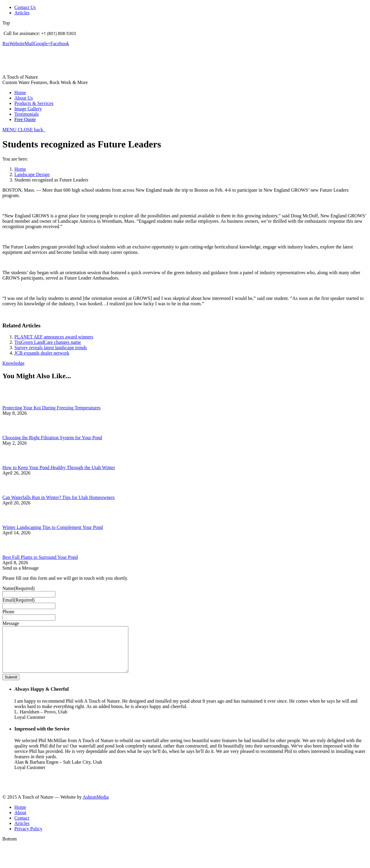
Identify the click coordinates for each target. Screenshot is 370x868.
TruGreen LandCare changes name (48, 342)
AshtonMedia (96, 806)
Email (19, 600)
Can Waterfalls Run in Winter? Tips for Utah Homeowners (58, 497)
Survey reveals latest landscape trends (51, 348)
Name (19, 588)
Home (20, 169)
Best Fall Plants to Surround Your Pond (40, 557)
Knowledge (13, 363)
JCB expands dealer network (42, 353)
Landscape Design (32, 174)
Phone (8, 612)
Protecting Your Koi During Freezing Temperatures (51, 408)
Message (11, 623)
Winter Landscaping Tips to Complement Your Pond (53, 527)
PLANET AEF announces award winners (54, 337)
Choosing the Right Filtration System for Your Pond (52, 438)
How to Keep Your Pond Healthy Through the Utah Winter (59, 467)
